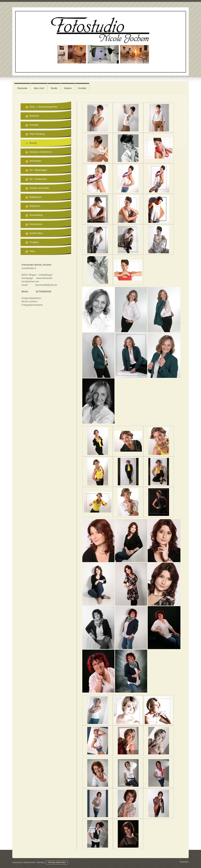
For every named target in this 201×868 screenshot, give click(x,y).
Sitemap (41, 862)
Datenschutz (29, 862)
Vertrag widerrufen (57, 862)
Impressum (17, 862)
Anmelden (184, 862)
